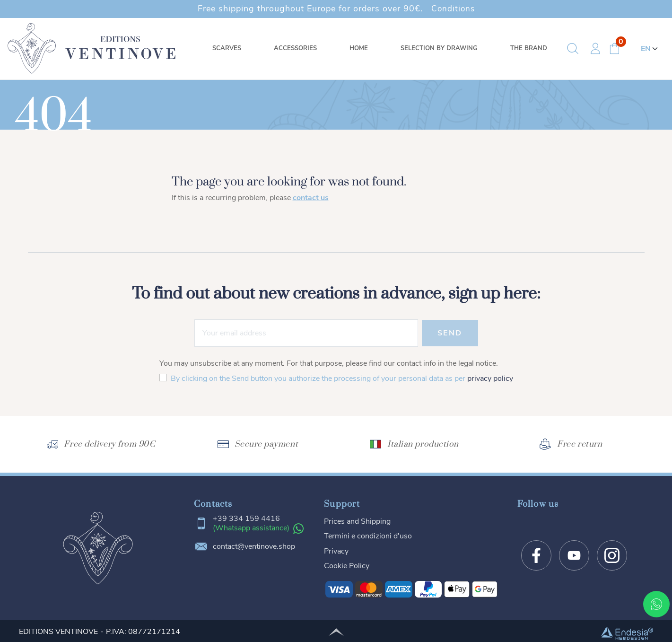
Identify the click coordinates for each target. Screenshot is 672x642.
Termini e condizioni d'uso (368, 536)
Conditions (453, 9)
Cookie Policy (347, 564)
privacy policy (490, 378)
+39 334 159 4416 (246, 519)
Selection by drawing (439, 48)
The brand (529, 48)
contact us (311, 198)
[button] (573, 49)
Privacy (336, 550)
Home (359, 48)
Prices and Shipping (357, 521)
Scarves (227, 48)
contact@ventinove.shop (254, 547)
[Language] (651, 49)
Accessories (295, 48)
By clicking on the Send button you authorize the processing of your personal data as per (342, 378)
